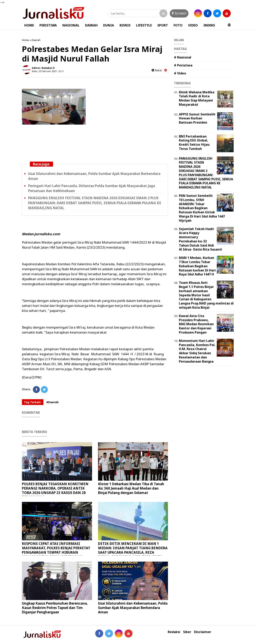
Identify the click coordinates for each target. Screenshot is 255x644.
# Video (180, 73)
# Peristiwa (183, 65)
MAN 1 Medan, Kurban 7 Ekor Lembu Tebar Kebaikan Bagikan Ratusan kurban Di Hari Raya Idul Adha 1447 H (197, 266)
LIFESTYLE (144, 25)
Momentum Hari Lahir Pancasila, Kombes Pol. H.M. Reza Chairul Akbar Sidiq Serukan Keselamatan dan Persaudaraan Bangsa (197, 351)
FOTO (178, 25)
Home (25, 40)
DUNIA (109, 25)
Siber (187, 632)
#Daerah (52, 402)
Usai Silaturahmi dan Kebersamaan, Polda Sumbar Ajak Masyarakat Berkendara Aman (133, 608)
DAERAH (91, 25)
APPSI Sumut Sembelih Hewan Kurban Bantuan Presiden (197, 118)
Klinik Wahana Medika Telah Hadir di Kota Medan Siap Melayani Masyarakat (197, 98)
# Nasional (183, 57)
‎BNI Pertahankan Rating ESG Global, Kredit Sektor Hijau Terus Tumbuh (194, 142)
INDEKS (209, 25)
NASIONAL (71, 25)
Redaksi (174, 632)
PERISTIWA (48, 25)
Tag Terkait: (33, 402)
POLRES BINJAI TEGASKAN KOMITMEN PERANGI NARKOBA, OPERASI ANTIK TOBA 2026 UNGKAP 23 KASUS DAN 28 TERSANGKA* (55, 490)
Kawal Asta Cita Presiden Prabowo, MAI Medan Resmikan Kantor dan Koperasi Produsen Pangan (196, 324)
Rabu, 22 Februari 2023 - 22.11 (48, 71)
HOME (29, 25)
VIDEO (193, 25)
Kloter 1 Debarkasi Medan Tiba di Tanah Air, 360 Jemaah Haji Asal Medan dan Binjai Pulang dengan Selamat (131, 488)
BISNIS (125, 25)
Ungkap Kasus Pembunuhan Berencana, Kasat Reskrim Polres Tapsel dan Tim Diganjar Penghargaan (55, 608)
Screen (179, 13)
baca (157, 70)
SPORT (163, 25)
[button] (229, 23)
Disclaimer (203, 632)
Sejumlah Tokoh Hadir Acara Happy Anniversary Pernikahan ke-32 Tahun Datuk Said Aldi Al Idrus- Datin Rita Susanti (201, 239)
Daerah (36, 40)
